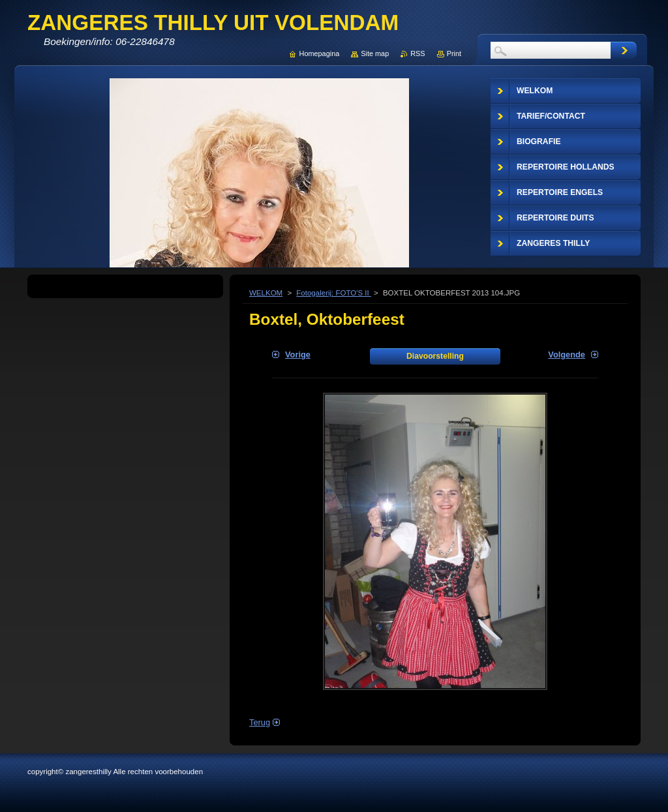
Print (454, 53)
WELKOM (266, 293)
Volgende (567, 354)
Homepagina (320, 53)
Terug (260, 722)
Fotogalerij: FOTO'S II (334, 293)
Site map (375, 53)
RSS (417, 53)
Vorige (298, 354)
